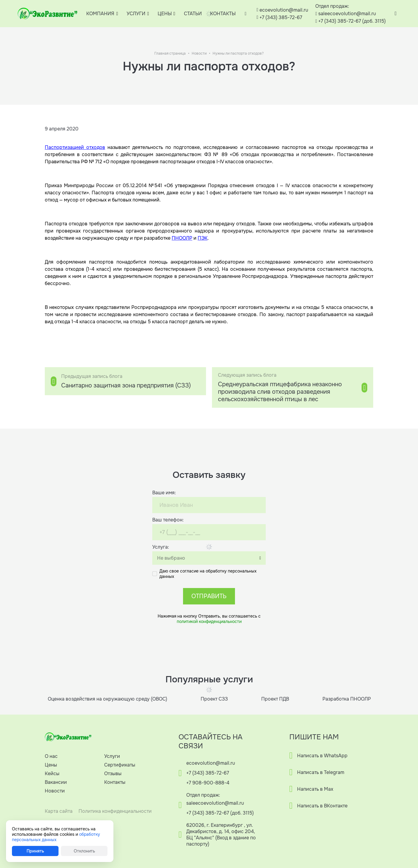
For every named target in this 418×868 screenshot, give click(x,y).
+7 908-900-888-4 (208, 783)
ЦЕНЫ (165, 14)
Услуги (112, 756)
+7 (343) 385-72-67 (281, 17)
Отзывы (113, 774)
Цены (51, 765)
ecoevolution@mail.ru (284, 10)
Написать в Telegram (321, 772)
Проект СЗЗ (214, 699)
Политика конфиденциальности (115, 811)
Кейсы (52, 774)
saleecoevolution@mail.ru (347, 14)
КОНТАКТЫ (223, 14)
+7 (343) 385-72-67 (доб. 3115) (352, 21)
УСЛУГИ (136, 14)
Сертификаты (120, 765)
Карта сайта (59, 811)
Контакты (115, 782)
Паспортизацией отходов (75, 147)
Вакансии (56, 782)
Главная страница (170, 53)
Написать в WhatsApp (322, 756)
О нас (51, 756)
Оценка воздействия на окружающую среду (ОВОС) (107, 699)
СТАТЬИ (193, 14)
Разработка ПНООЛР (347, 699)
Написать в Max (315, 789)
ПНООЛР (182, 238)
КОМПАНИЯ (100, 14)
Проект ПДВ (275, 699)
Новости (199, 53)
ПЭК (203, 238)
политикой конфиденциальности (209, 621)
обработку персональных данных (56, 837)
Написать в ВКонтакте (322, 806)
